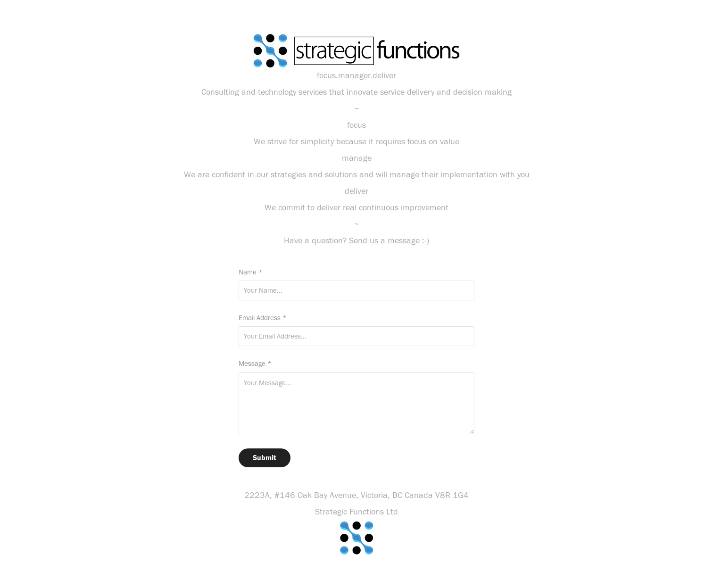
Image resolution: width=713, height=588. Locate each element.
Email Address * (263, 318)
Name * (251, 272)
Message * (255, 364)
